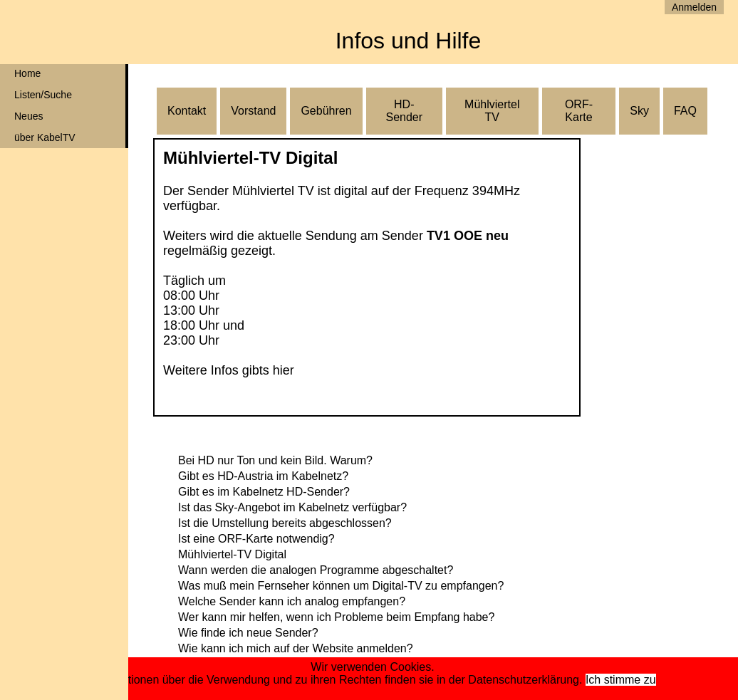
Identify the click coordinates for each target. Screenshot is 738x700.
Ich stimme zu (621, 680)
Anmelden (694, 7)
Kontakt (187, 111)
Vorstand (253, 111)
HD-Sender (404, 111)
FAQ (685, 111)
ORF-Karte (579, 111)
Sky (639, 111)
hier (284, 370)
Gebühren (326, 111)
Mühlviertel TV (492, 111)
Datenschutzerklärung (524, 680)
